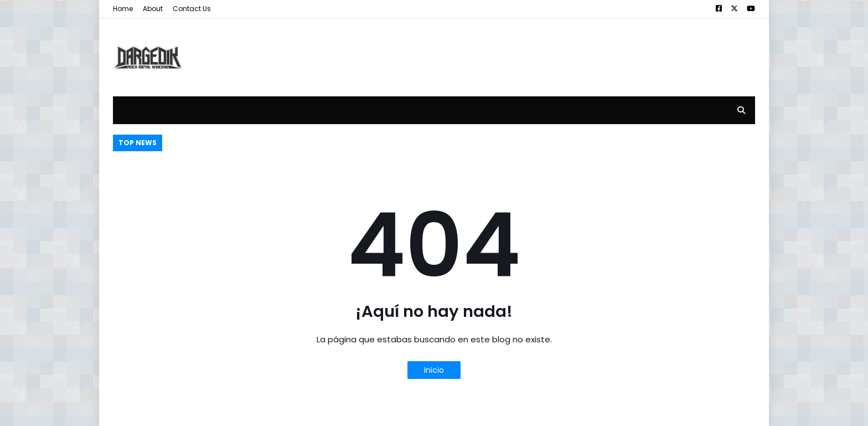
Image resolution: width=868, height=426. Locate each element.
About (153, 9)
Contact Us (192, 9)
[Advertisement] (554, 49)
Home (123, 9)
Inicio (434, 370)
